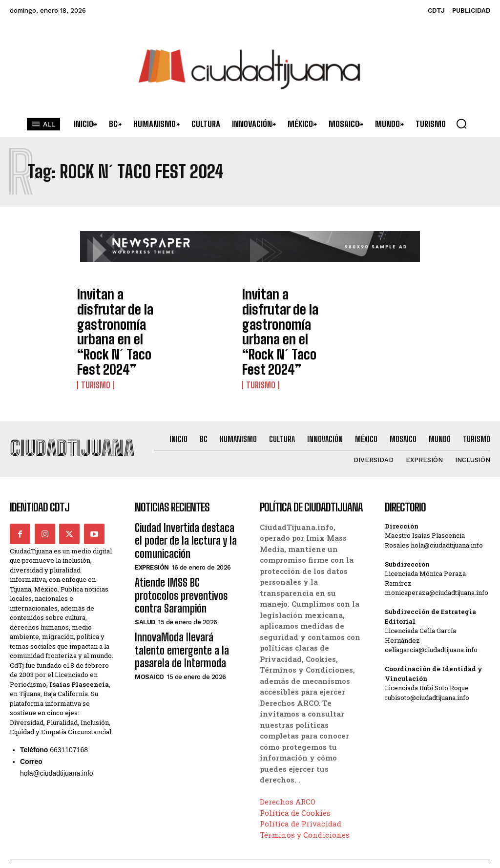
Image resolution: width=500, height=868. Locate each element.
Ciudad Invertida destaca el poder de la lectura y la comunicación (182, 488)
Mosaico (149, 596)
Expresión (152, 511)
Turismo (94, 338)
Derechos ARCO (288, 752)
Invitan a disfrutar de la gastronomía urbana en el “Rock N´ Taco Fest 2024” (117, 308)
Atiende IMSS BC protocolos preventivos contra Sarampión (187, 530)
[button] (461, 124)
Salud (145, 548)
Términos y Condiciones (305, 785)
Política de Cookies (295, 763)
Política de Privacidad (301, 774)
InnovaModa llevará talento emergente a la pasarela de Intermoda (182, 573)
